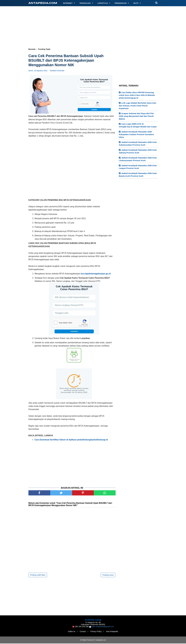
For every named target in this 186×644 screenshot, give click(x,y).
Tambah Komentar (57, 71)
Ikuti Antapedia (113, 632)
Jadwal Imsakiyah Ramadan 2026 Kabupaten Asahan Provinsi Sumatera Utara (136, 134)
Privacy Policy (96, 632)
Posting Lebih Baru (38, 575)
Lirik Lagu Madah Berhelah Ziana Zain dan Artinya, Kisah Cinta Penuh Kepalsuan (137, 106)
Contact (83, 632)
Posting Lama (108, 575)
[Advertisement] (93, 27)
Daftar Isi (71, 632)
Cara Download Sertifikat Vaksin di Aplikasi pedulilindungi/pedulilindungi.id (71, 440)
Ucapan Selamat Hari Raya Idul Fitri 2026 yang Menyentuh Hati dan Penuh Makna (136, 116)
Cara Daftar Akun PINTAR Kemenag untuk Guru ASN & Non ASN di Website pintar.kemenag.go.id (137, 95)
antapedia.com (43, 3)
